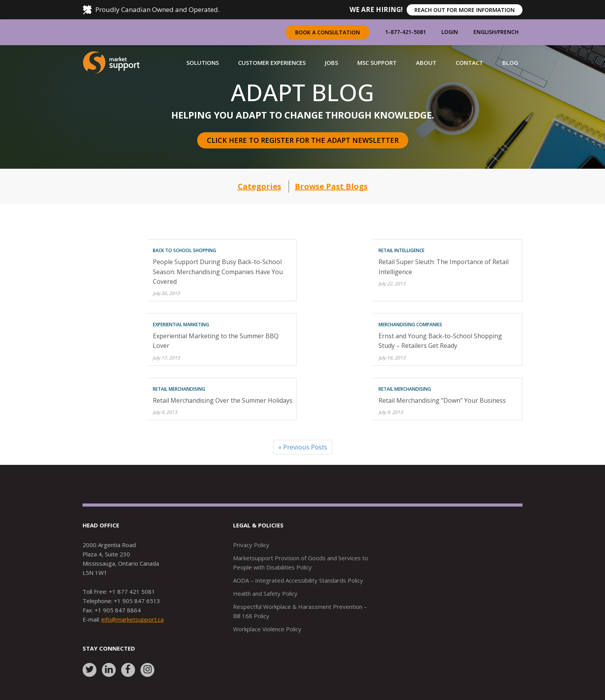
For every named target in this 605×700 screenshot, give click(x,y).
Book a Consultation (328, 32)
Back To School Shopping (184, 250)
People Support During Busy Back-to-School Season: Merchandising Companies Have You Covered (218, 271)
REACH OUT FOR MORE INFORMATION (465, 10)
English (485, 32)
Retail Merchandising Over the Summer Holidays (223, 400)
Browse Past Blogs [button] (331, 186)
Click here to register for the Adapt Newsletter (303, 140)
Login (450, 32)
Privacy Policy (251, 545)
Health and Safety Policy (265, 593)
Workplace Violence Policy (267, 629)
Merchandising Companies (410, 325)
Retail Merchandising (179, 389)
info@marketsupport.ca (133, 619)
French (508, 32)
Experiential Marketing (181, 325)
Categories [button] (259, 186)
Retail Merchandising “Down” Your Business (442, 400)
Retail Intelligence (401, 250)
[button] (203, 63)
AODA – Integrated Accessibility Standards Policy (298, 580)
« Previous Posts (303, 447)
